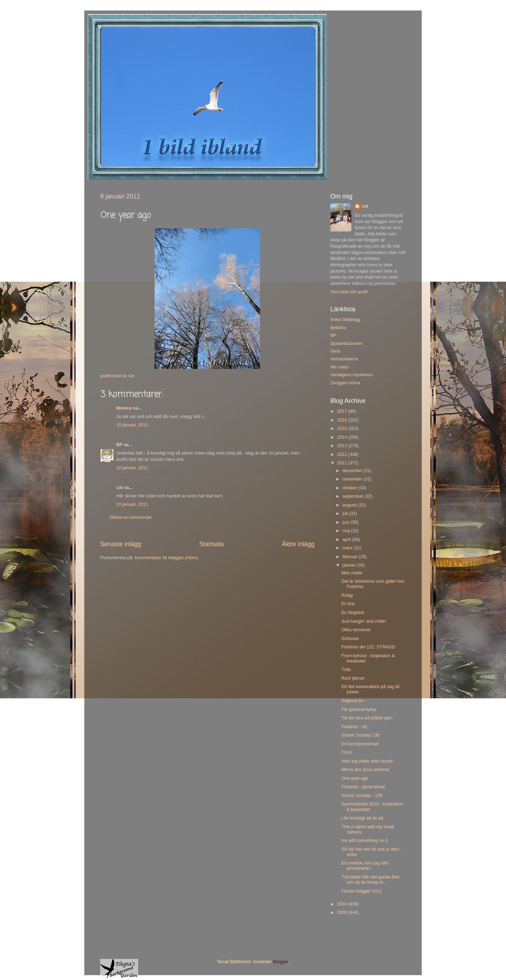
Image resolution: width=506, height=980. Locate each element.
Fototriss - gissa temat (363, 787)
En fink (348, 604)
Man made (352, 573)
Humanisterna (344, 359)
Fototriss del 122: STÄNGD (368, 647)
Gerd (335, 351)
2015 (343, 429)
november (353, 479)
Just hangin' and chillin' (364, 621)
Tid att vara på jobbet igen (367, 718)
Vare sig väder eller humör (367, 761)
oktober (351, 488)
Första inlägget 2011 (361, 891)
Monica (124, 408)
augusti (350, 505)
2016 (343, 420)
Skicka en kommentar (131, 517)
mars (348, 548)
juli (346, 514)
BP (119, 445)
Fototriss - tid (354, 727)
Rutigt (347, 595)
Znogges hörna (345, 383)
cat (365, 206)
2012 (343, 455)
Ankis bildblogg (345, 320)
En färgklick (353, 613)
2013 (343, 446)
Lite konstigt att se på (362, 818)
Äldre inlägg (298, 544)
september (354, 496)
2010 (343, 904)
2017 (343, 411)
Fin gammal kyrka (359, 710)
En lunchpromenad (360, 744)
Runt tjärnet (353, 678)
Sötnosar (350, 639)
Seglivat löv (352, 701)
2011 (343, 463)
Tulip (346, 669)
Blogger (281, 962)
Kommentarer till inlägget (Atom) (166, 558)
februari (351, 557)
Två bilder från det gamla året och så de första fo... (370, 880)
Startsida (212, 544)
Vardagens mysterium (352, 375)
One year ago (355, 778)
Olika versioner (356, 630)
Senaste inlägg (121, 544)
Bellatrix (338, 328)
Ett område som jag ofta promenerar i (365, 866)
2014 (343, 437)
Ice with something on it (364, 841)
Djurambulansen (346, 344)
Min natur (340, 367)
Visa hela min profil (349, 292)
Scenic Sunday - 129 (362, 796)
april (347, 540)
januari (350, 565)
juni (347, 522)
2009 (343, 913)
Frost (346, 752)
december (353, 471)
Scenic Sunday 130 (360, 735)
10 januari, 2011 (132, 425)
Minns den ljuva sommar (365, 770)
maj (347, 531)
